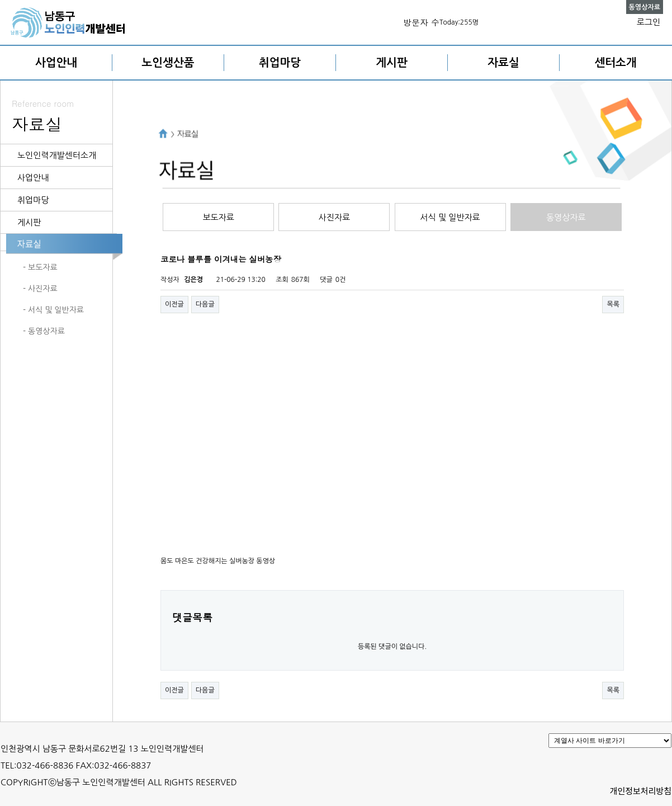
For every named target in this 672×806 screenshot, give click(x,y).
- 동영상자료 (44, 331)
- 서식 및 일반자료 (53, 310)
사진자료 (334, 217)
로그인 (649, 22)
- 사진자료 (40, 289)
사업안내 (56, 63)
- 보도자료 (40, 267)
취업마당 (280, 63)
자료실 (503, 63)
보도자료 (218, 217)
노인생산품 (168, 63)
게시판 (391, 63)
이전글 (174, 304)
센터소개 (615, 63)
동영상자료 (566, 217)
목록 (613, 304)
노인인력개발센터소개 (57, 155)
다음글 (205, 304)
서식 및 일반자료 (450, 217)
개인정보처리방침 (641, 791)
